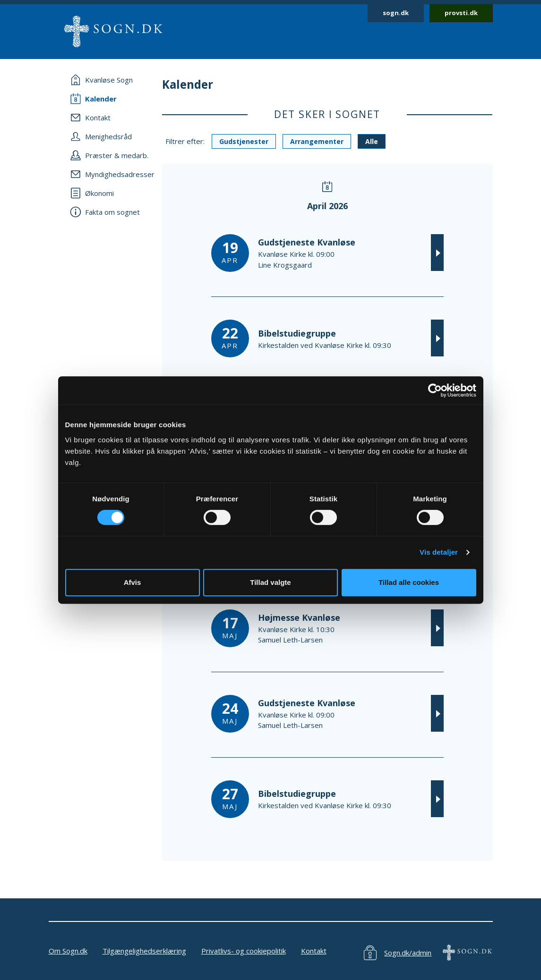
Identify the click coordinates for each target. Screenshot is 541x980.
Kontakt (314, 951)
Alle (372, 141)
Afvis (133, 582)
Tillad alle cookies (409, 582)
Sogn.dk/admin (408, 953)
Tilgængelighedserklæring (144, 951)
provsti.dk (461, 13)
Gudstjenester (244, 141)
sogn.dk (396, 13)
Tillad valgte (270, 582)
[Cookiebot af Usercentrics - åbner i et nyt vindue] (435, 390)
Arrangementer (317, 141)
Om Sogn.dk (68, 951)
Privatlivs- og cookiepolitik (244, 951)
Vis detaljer (439, 552)
